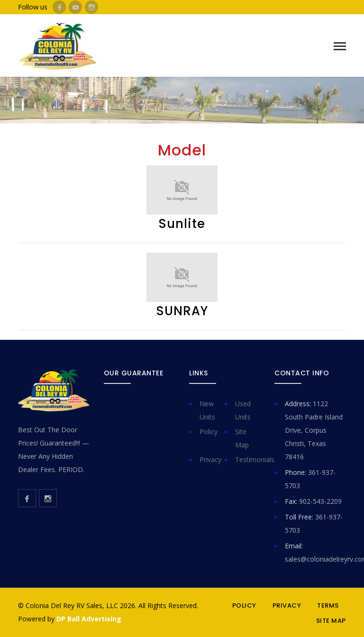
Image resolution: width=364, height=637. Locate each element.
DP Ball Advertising (89, 619)
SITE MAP (331, 621)
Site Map (242, 438)
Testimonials (255, 460)
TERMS (328, 605)
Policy (209, 432)
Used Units (243, 410)
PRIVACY (287, 605)
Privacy (210, 460)
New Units (207, 410)
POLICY (244, 605)
